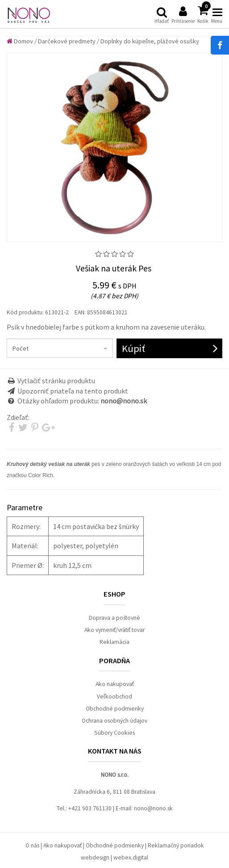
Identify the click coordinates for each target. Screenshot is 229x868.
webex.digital (131, 857)
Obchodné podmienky (115, 709)
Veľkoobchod (114, 697)
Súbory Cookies (114, 733)
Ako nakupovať (115, 684)
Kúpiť (133, 348)
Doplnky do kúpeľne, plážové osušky (150, 41)
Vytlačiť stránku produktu (56, 381)
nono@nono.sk (153, 808)
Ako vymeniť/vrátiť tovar (114, 630)
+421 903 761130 (90, 808)
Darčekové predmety (67, 41)
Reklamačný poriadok (176, 845)
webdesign (95, 857)
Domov (20, 41)
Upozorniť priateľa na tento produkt (73, 391)
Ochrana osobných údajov (114, 721)
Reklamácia (114, 642)
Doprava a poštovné (114, 618)
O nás (32, 845)
